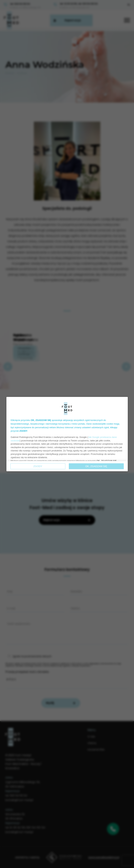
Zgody (38, 466)
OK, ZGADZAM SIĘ (96, 466)
